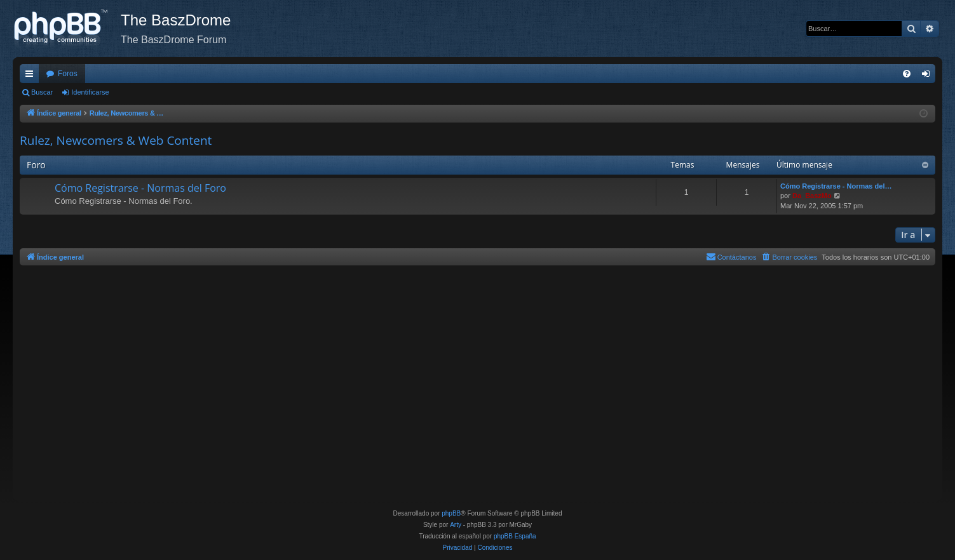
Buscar (42, 92)
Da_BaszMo (812, 196)
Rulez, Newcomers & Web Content (116, 140)
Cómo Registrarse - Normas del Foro (140, 188)
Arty (456, 525)
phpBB (451, 513)
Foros (68, 74)
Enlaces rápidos (32, 76)
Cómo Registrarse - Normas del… (836, 186)
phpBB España (515, 536)
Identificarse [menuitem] (929, 76)
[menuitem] (907, 74)
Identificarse (90, 92)
